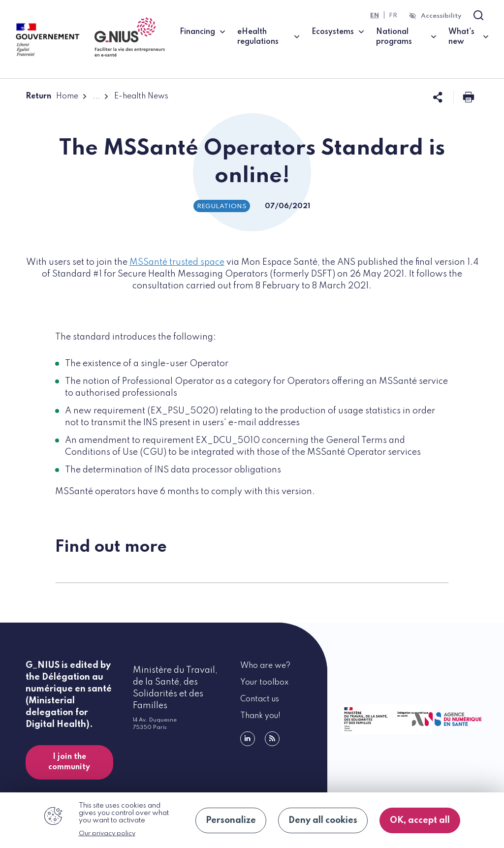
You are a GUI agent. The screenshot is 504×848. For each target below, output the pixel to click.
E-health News (141, 96)
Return (38, 96)
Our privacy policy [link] (107, 833)
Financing (197, 32)
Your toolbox (264, 683)
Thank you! (260, 716)
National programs (394, 37)
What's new (461, 37)
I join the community (69, 762)
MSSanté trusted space (177, 262)
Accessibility (441, 16)
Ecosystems (333, 32)
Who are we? (265, 666)
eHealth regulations (258, 37)
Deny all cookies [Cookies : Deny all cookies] (323, 820)
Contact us (260, 699)
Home (67, 96)
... (96, 96)
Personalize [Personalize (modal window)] (231, 820)
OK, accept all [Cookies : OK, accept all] (420, 820)
